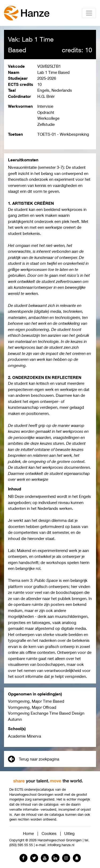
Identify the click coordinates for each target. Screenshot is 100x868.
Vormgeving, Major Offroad (32, 707)
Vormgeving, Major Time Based (36, 701)
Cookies (49, 833)
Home (28, 833)
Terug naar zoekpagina (34, 759)
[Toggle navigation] (89, 13)
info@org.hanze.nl (61, 845)
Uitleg (69, 833)
